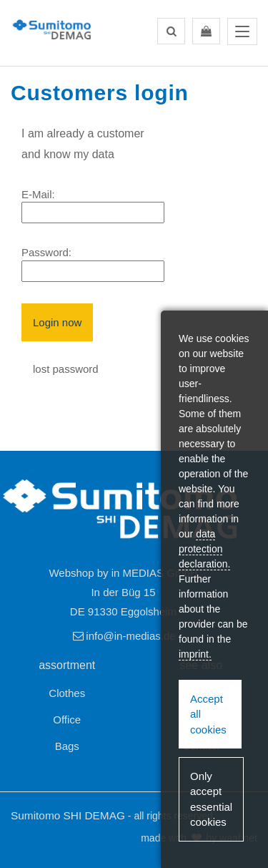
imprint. (195, 654)
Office (67, 720)
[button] (171, 31)
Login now (57, 322)
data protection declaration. (204, 549)
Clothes (67, 693)
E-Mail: (38, 194)
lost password (66, 369)
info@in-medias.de (123, 636)
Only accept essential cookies (211, 799)
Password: (46, 252)
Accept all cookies (208, 714)
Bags (67, 746)
